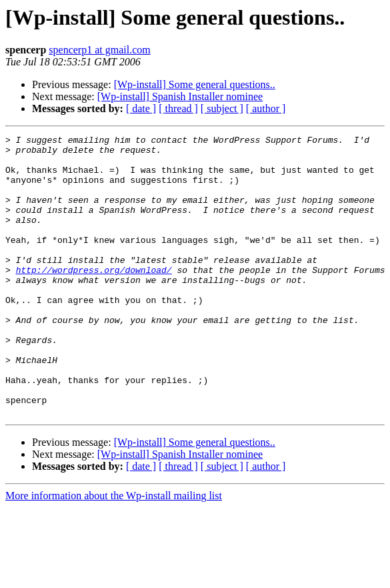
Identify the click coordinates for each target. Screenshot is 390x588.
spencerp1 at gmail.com (99, 50)
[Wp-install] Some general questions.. (195, 84)
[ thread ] (178, 108)
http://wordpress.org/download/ (94, 298)
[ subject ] (222, 108)
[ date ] (141, 108)
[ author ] (266, 108)
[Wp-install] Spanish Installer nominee (180, 96)
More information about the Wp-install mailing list (114, 552)
